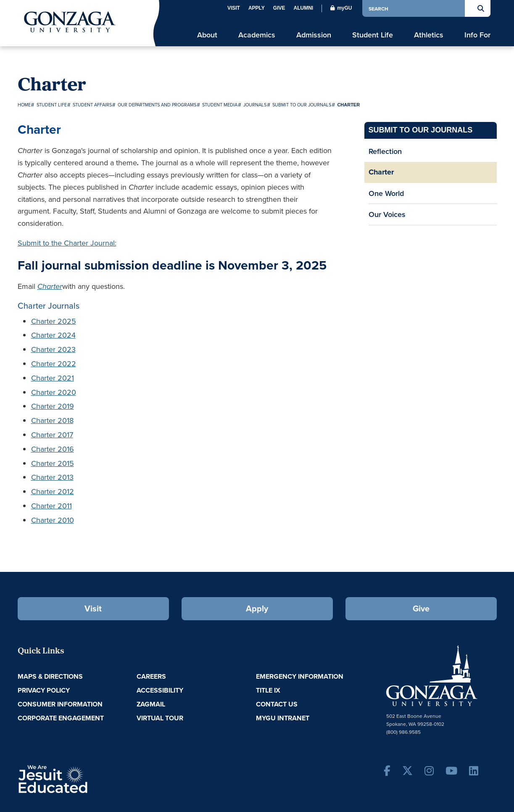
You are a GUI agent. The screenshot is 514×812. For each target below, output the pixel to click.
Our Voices (387, 214)
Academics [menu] (257, 35)
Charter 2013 (52, 477)
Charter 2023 (53, 349)
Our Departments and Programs (157, 105)
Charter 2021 (53, 378)
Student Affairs (92, 105)
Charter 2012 (53, 492)
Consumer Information (60, 704)
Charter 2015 (53, 463)
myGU (341, 8)
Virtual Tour (160, 718)
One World (386, 193)
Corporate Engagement (61, 718)
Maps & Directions (50, 676)
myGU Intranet (283, 718)
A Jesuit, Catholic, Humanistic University (89, 778)
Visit (234, 8)
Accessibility (160, 690)
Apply (257, 8)
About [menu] (207, 35)
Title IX (268, 690)
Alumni (303, 8)
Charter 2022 (54, 364)
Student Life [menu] (373, 35)
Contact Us (277, 704)
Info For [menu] (477, 35)
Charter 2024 (53, 335)
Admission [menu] (314, 35)
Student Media (220, 105)
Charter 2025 (54, 321)
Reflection (385, 151)
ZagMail (151, 704)
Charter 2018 (52, 421)
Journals (255, 105)
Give (279, 8)
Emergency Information (300, 676)
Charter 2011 (51, 506)
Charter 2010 (53, 520)
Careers (151, 676)
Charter (381, 172)
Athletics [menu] (429, 35)
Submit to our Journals (302, 105)
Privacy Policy (44, 690)
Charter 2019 (53, 406)
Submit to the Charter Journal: (67, 243)
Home (24, 105)
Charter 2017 (52, 435)
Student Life (52, 105)
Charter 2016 (53, 449)
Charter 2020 (54, 392)
